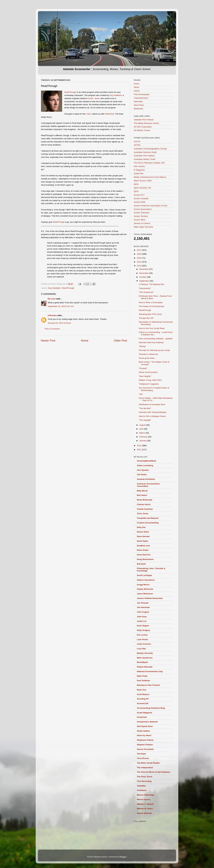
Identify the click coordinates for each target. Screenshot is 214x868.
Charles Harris (144, 504)
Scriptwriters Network (147, 722)
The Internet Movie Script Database (154, 772)
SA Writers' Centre (142, 130)
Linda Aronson (144, 644)
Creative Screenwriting (148, 523)
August (143, 425)
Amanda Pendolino (146, 479)
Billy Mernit (142, 491)
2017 (139, 250)
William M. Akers (145, 809)
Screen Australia (141, 198)
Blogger (123, 857)
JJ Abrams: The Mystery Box (152, 284)
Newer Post (48, 341)
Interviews (138, 102)
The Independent (145, 768)
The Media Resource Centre (146, 123)
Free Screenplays (142, 94)
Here (89, 114)
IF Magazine (139, 170)
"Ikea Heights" (145, 376)
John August (143, 612)
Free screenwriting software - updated (156, 339)
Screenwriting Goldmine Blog (151, 708)
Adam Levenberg (145, 465)
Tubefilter (141, 786)
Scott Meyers (143, 694)
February (144, 437)
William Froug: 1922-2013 (150, 380)
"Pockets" (143, 368)
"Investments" (145, 288)
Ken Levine (142, 635)
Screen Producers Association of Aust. (151, 206)
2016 (139, 254)
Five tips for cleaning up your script (154, 350)
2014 (139, 262)
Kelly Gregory (143, 630)
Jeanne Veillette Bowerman (150, 598)
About (136, 87)
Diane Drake (143, 550)
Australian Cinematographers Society (150, 149)
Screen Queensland (143, 209)
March (142, 433)
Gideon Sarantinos (146, 580)
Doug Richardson (145, 559)
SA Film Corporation (143, 127)
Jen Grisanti (143, 603)
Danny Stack (143, 532)
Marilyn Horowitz (145, 653)
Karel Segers (143, 626)
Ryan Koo (142, 690)
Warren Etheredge (145, 795)
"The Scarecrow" (146, 292)
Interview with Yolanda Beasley (153, 412)
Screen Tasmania (141, 213)
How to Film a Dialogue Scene (152, 416)
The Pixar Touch (145, 777)
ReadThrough (68, 288)
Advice (137, 91)
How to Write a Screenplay (151, 302)
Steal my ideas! (144, 735)
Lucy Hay (141, 649)
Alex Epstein (143, 470)
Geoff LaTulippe (144, 575)
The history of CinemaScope (151, 306)
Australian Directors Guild (145, 152)
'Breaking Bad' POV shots (150, 314)
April (142, 429)
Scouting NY (143, 699)
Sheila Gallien (143, 731)
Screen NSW (140, 202)
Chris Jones (143, 513)
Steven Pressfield (145, 749)
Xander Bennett (144, 813)
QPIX (136, 191)
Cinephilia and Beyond (148, 518)
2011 (139, 450)
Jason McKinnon (145, 594)
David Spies (143, 541)
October (143, 277)
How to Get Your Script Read (152, 328)
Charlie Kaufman (145, 509)
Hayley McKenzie (145, 589)
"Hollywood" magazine (149, 384)
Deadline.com (143, 546)
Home (85, 341)
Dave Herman (143, 536)
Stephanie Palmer (145, 740)
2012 (139, 446)
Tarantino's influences (148, 354)
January (143, 441)
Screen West (139, 220)
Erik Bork (141, 564)
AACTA (137, 142)
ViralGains (142, 790)
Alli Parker (142, 475)
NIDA (136, 184)
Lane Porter (142, 639)
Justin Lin (142, 621)
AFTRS (137, 145)
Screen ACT (139, 195)
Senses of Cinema (142, 223)
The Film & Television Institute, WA (149, 163)
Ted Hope (141, 754)
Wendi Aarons (144, 800)
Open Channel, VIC (142, 188)
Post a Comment (52, 329)
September (144, 281)
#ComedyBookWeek (147, 461)
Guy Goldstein (115, 95)
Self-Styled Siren (145, 726)
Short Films (139, 105)
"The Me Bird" (145, 408)
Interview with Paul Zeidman (151, 342)
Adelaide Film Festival (144, 120)
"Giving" (142, 346)
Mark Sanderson (145, 658)
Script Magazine (145, 713)
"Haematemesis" (141, 98)
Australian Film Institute (144, 156)
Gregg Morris (143, 585)
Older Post (120, 341)
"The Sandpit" (145, 420)
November (144, 273)
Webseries (139, 109)
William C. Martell (145, 804)
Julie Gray (142, 617)
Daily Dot (141, 527)
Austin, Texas (94, 98)
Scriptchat (142, 717)
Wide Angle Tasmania (143, 227)
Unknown (52, 315)
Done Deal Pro (144, 555)
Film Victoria (139, 166)
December (144, 269)
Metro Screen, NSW (143, 181)
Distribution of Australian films (152, 404)
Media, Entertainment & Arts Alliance (150, 177)
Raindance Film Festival (148, 685)
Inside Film (139, 173)
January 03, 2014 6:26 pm (59, 323)
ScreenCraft (143, 703)
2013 (139, 266)
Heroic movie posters (148, 372)
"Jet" (141, 394)
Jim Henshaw (143, 607)
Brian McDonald (145, 500)
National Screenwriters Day (150, 671)
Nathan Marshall (145, 667)
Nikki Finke (142, 676)
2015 (139, 258)
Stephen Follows (145, 745)
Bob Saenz (142, 495)
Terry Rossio (143, 758)
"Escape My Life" (146, 318)
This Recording (144, 781)
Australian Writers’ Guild (144, 159)
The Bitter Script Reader (148, 763)
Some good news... (147, 358)
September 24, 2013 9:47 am (61, 306)
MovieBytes (142, 662)
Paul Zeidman (143, 681)
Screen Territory (141, 216)
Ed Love (52, 299)
